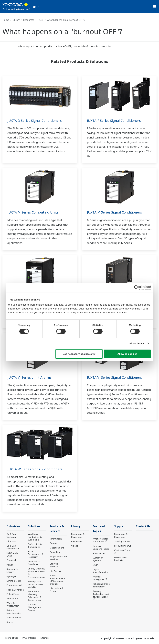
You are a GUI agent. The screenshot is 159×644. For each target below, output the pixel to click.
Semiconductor (14, 618)
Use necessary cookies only (79, 354)
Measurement (57, 548)
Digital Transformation (101, 571)
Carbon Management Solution (35, 607)
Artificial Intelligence (99, 578)
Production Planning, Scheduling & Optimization (35, 596)
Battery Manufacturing (14, 612)
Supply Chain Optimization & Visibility (35, 584)
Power (10, 565)
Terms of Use (12, 638)
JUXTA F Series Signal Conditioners (114, 121)
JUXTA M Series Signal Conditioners (114, 212)
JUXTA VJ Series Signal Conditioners (114, 377)
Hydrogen (12, 576)
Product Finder (121, 546)
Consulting (55, 552)
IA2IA (95, 565)
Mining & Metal (14, 581)
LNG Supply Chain (12, 554)
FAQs (41, 20)
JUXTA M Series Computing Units (33, 212)
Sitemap (45, 638)
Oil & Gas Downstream (13, 547)
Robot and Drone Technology (101, 585)
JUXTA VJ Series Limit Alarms (29, 377)
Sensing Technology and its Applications (101, 594)
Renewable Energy (12, 571)
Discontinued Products (56, 590)
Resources (29, 20)
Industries (13, 526)
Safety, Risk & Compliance (35, 545)
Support (119, 526)
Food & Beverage (15, 590)
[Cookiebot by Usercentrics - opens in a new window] (137, 288)
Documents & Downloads (78, 535)
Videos (75, 546)
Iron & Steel (12, 599)
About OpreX (99, 553)
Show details (137, 343)
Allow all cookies (127, 354)
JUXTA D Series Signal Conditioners (35, 121)
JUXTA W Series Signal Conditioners (35, 469)
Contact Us (143, 526)
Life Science (56, 571)
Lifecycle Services (54, 565)
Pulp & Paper (13, 594)
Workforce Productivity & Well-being (35, 537)
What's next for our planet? (100, 540)
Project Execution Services (58, 558)
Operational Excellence (34, 563)
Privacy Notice (29, 638)
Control (53, 543)
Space (10, 622)
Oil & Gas (11, 541)
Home (6, 20)
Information (56, 539)
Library (16, 20)
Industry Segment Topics (101, 547)
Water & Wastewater (13, 604)
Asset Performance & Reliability (36, 554)
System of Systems (98, 559)
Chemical (11, 560)
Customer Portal (122, 550)
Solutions (34, 526)
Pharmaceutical (14, 585)
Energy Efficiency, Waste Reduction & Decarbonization (37, 573)
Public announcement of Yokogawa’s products (57, 580)
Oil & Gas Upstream (11, 535)
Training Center (122, 541)
